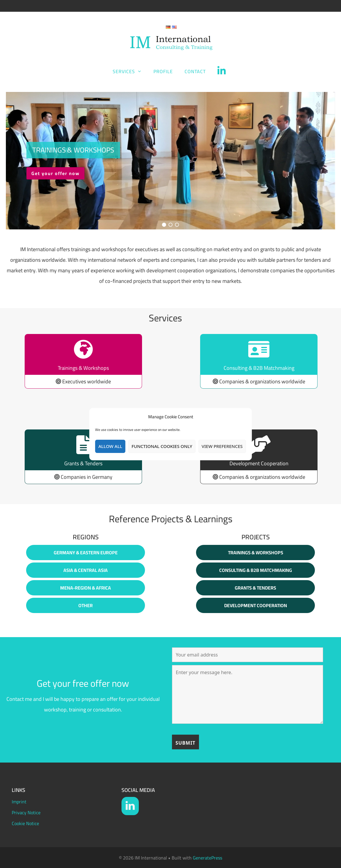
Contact (195, 71)
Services (130, 71)
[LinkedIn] (130, 806)
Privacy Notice (26, 812)
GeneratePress (207, 858)
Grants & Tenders (255, 588)
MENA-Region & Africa (86, 588)
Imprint (19, 802)
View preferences (222, 446)
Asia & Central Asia (86, 570)
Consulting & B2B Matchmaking (256, 570)
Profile (163, 71)
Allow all (110, 446)
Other (86, 605)
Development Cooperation (256, 605)
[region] (170, 161)
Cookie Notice (25, 823)
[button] (170, 161)
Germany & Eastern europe (86, 553)
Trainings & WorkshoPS (256, 553)
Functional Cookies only (162, 446)
